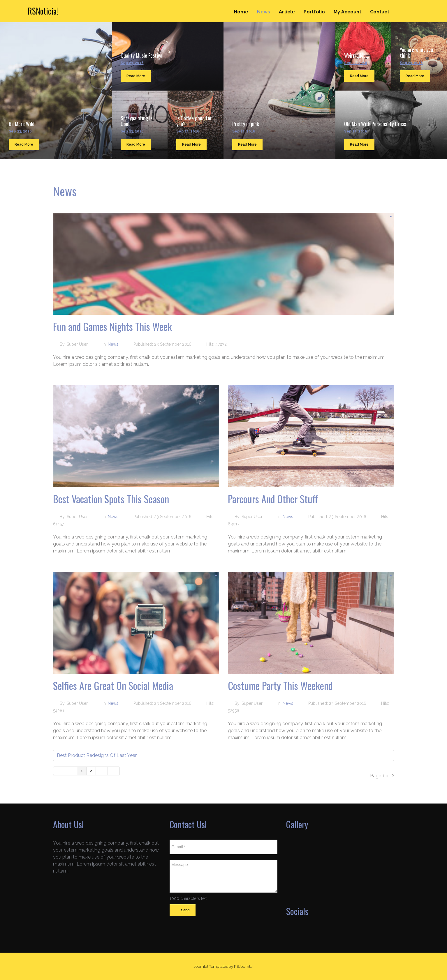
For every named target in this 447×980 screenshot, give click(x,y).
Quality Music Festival (142, 55)
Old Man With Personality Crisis (375, 124)
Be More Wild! (22, 124)
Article (287, 12)
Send (183, 910)
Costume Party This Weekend (280, 685)
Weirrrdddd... (357, 55)
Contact (380, 12)
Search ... (419, 6)
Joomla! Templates (211, 966)
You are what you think (416, 52)
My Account (347, 12)
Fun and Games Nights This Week (112, 326)
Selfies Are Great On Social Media (113, 685)
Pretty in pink (246, 124)
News (264, 12)
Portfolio (314, 12)
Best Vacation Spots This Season (111, 499)
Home (241, 12)
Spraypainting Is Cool (137, 121)
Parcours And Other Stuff (273, 499)
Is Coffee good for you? (194, 121)
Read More (24, 144)
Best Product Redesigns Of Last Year (97, 755)
